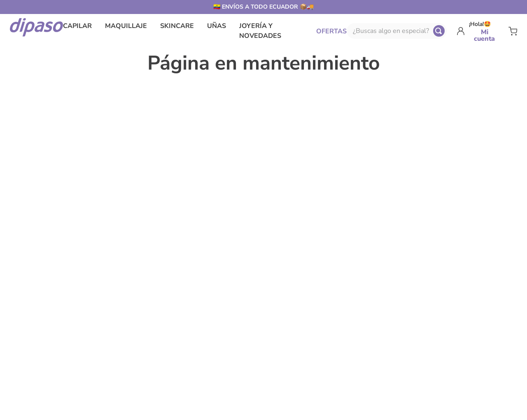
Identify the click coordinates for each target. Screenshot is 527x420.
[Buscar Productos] (439, 31)
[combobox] (397, 31)
